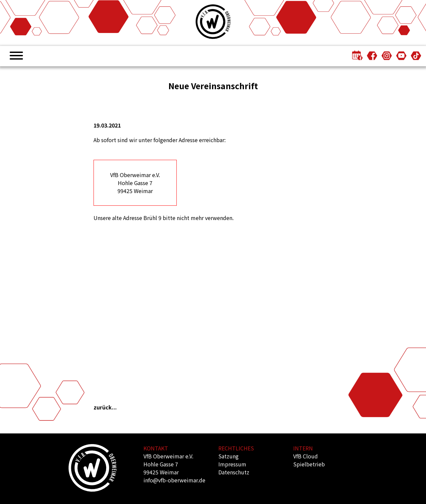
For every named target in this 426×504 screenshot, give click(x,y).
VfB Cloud (306, 456)
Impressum (232, 464)
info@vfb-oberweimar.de (174, 480)
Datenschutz (234, 472)
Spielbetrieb (309, 464)
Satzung (228, 456)
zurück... (105, 407)
